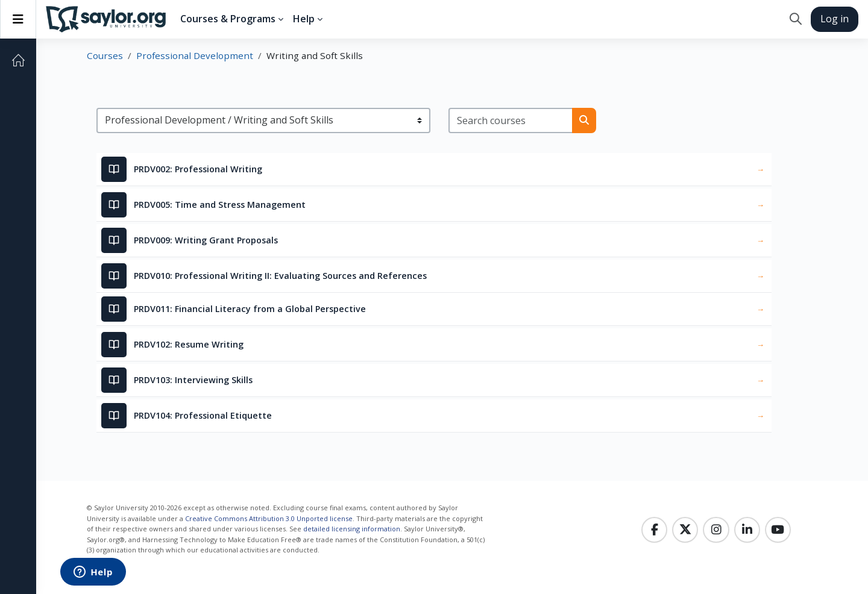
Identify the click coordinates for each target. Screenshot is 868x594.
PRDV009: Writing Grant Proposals (206, 240)
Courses (105, 55)
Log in (835, 19)
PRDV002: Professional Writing (198, 169)
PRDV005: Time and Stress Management (220, 205)
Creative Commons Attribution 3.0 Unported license (269, 518)
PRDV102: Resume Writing (189, 344)
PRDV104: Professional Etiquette (203, 415)
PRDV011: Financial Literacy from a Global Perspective (250, 309)
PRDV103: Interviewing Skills (193, 380)
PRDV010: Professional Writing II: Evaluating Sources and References (280, 276)
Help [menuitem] (304, 19)
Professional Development (195, 55)
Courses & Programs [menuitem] (228, 19)
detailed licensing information (352, 529)
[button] (795, 19)
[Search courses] (511, 120)
